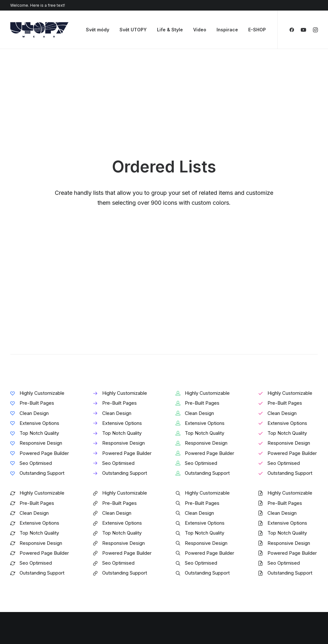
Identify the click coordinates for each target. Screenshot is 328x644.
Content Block (106, 572)
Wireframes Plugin (110, 555)
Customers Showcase (283, 570)
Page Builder (104, 538)
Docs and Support (199, 538)
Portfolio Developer (32, 588)
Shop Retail (23, 555)
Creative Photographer (35, 563)
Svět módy (98, 30)
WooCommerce (108, 546)
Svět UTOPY (133, 30)
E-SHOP (257, 30)
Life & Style (170, 30)
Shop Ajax (21, 546)
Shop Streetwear (29, 580)
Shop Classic (25, 538)
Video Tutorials (195, 570)
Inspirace (227, 30)
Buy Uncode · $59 (284, 462)
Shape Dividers (107, 597)
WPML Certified (108, 605)
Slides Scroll (103, 588)
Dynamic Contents (110, 580)
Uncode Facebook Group (286, 538)
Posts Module (105, 563)
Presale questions (199, 602)
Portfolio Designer (30, 572)
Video (200, 30)
